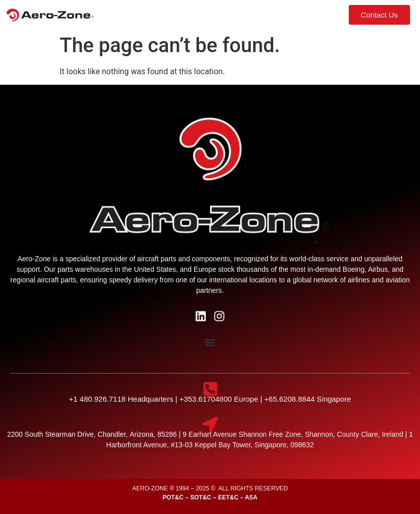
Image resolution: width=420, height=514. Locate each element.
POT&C (173, 497)
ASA (251, 497)
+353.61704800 (206, 399)
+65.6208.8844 (290, 399)
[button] (275, 15)
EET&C (228, 497)
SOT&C (201, 497)
